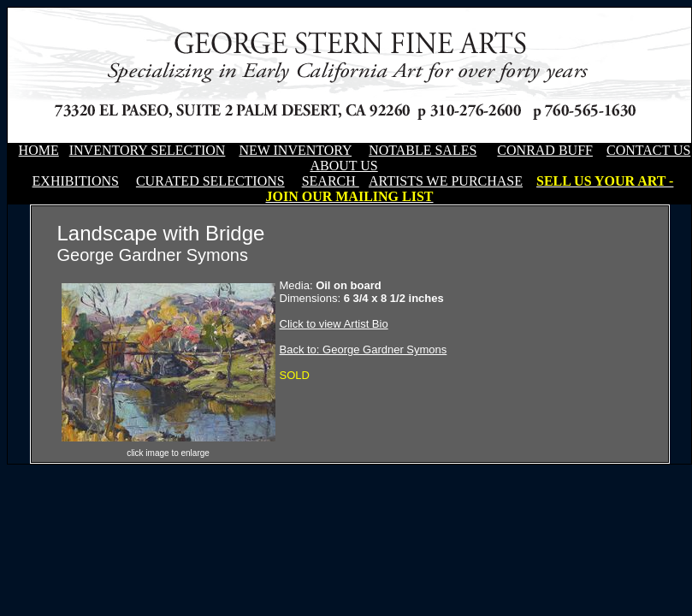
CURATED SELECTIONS (210, 181)
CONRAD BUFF (545, 150)
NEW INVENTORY (295, 150)
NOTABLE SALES (423, 150)
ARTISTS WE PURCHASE (446, 181)
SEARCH (331, 181)
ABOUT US (343, 166)
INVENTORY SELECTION (148, 150)
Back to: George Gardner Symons (364, 349)
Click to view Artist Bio (334, 324)
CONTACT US (648, 150)
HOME (39, 150)
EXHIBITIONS (76, 181)
